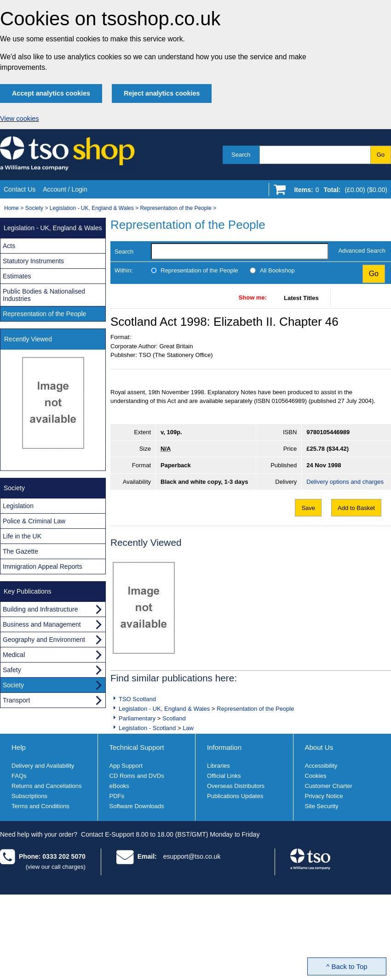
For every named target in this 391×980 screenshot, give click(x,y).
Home (11, 208)
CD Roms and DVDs (137, 776)
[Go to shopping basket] (338, 192)
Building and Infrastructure (40, 609)
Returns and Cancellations (46, 786)
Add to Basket (356, 508)
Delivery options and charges (345, 482)
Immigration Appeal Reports (43, 566)
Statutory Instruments (33, 261)
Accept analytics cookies (51, 93)
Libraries (218, 766)
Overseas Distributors (236, 786)
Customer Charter (329, 786)
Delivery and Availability (43, 766)
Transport (16, 700)
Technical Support (137, 747)
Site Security (322, 806)
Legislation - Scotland (147, 728)
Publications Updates (235, 796)
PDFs (117, 796)
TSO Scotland (137, 699)
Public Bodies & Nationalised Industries (44, 295)
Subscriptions (29, 796)
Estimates (17, 276)
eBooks (119, 786)
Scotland (174, 718)
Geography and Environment (44, 640)
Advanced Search (362, 251)
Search (241, 155)
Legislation (18, 506)
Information (224, 747)
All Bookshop (277, 270)
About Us (319, 747)
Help (19, 747)
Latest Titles (301, 298)
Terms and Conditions (40, 806)
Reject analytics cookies (162, 93)
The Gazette (20, 551)
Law (188, 728)
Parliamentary (137, 718)
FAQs (19, 776)
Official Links (224, 776)
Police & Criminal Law (34, 521)
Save (308, 508)
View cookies (20, 119)
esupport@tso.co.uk (192, 856)
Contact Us (20, 189)
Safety (12, 670)
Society (34, 208)
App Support (126, 766)
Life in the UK (22, 536)
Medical (14, 655)
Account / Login (65, 189)
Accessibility (321, 766)
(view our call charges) (56, 867)
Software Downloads (137, 806)
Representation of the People (175, 208)
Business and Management (42, 624)
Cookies (316, 776)
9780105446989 (328, 432)
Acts (9, 246)
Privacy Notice (324, 796)
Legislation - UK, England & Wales (92, 208)
